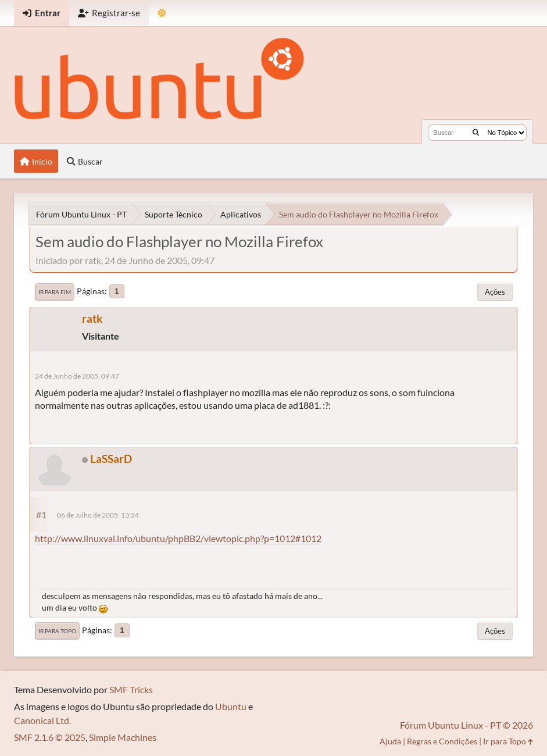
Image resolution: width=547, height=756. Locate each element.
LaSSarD (111, 459)
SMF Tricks (131, 689)
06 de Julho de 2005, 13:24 (98, 515)
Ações (495, 292)
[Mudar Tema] (162, 13)
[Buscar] (476, 133)
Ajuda (390, 741)
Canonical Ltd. (42, 720)
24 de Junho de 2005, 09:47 (77, 376)
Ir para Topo (57, 631)
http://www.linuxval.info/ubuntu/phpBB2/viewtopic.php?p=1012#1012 (178, 538)
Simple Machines (123, 737)
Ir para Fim (55, 292)
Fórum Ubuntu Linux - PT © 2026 (466, 725)
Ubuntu (231, 706)
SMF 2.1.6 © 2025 (50, 737)
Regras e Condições (442, 741)
